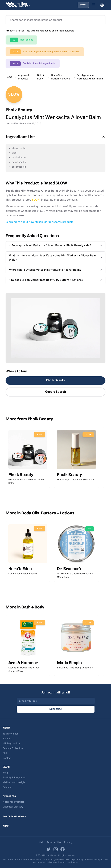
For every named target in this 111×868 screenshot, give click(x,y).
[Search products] (55, 20)
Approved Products (23, 77)
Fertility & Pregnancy (14, 778)
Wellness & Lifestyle (14, 783)
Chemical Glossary (13, 807)
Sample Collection (13, 748)
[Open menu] (94, 5)
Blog (5, 773)
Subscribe (56, 709)
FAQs (6, 753)
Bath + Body (41, 77)
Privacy (68, 843)
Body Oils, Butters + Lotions (61, 77)
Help (42, 843)
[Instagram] (56, 849)
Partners (7, 739)
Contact (7, 758)
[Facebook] (63, 849)
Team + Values (11, 734)
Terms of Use (54, 843)
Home (9, 77)
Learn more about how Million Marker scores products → (41, 222)
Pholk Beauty (55, 380)
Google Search (55, 392)
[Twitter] (49, 849)
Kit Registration (11, 744)
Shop (83, 5)
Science (7, 787)
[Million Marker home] (18, 5)
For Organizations (14, 816)
